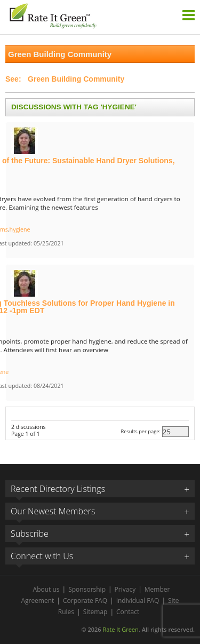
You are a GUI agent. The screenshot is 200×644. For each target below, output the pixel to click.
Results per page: (141, 431)
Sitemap (95, 612)
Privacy (125, 589)
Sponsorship (87, 589)
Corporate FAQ (85, 601)
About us (46, 589)
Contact (128, 612)
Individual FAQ (138, 601)
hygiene (20, 229)
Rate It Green (120, 629)
